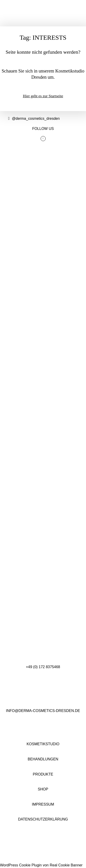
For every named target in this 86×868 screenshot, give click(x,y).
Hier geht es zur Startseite (43, 96)
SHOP (43, 789)
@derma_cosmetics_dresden (33, 119)
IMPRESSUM (43, 804)
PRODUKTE (43, 774)
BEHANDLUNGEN (43, 759)
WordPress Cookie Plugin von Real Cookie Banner (41, 865)
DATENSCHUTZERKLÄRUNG (43, 819)
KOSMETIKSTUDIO (43, 744)
